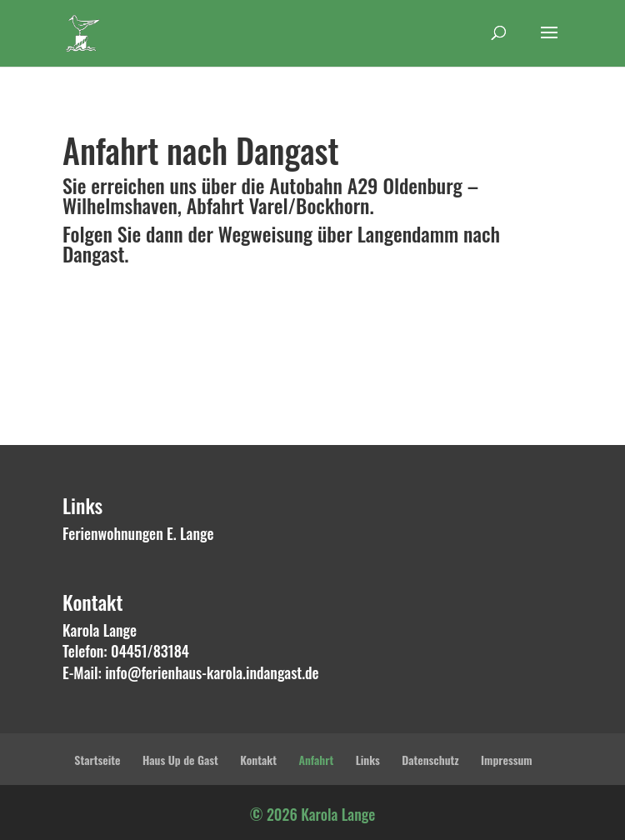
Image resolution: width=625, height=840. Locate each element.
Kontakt (258, 760)
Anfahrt (316, 760)
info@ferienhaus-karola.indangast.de (212, 672)
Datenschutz (430, 760)
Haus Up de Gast (180, 760)
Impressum (507, 760)
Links (368, 760)
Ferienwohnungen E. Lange (138, 533)
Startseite (97, 760)
